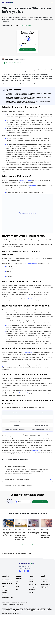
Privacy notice (45, 579)
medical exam (28, 353)
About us (31, 579)
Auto (17, 581)
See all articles (27, 545)
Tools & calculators (7, 583)
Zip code (17, 499)
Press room (32, 590)
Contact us (31, 582)
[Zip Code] (27, 45)
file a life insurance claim (35, 299)
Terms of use (45, 582)
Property (18, 584)
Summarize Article (25, 25)
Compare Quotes (27, 50)
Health (18, 587)
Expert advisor (32, 584)
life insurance (33, 185)
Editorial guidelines (34, 587)
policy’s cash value (36, 450)
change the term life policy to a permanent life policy (30, 392)
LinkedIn (28, 571)
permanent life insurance (25, 180)
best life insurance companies (30, 263)
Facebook (20, 571)
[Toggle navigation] (52, 3)
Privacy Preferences (7, 597)
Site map (4, 595)
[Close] (24, 59)
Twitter (24, 571)
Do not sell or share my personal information (46, 586)
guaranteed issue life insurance (10, 366)
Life (17, 589)
